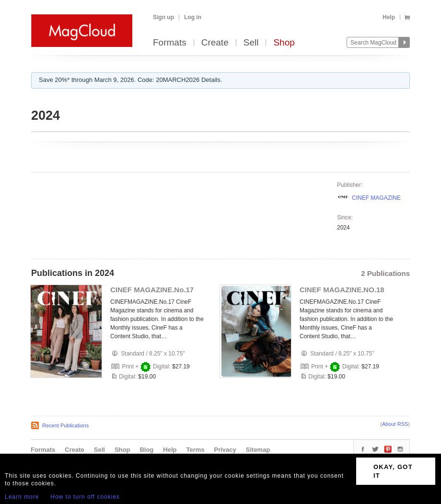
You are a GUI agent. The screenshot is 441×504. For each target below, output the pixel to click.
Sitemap (258, 450)
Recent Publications (65, 425)
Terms (195, 450)
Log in (193, 17)
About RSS (395, 424)
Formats (170, 43)
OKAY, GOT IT (393, 471)
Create (215, 43)
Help (389, 17)
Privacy (225, 450)
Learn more (22, 497)
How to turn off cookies (85, 497)
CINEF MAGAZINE (376, 198)
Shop (284, 43)
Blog (146, 450)
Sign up (163, 17)
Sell (251, 43)
